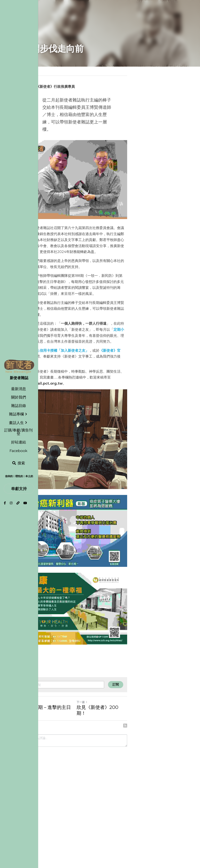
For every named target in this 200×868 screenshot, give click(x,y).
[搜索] (19, 463)
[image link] (19, 366)
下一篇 (107, 806)
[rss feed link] (176, 824)
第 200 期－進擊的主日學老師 (54, 811)
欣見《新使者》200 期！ (128, 811)
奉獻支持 (19, 489)
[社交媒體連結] (5, 503)
